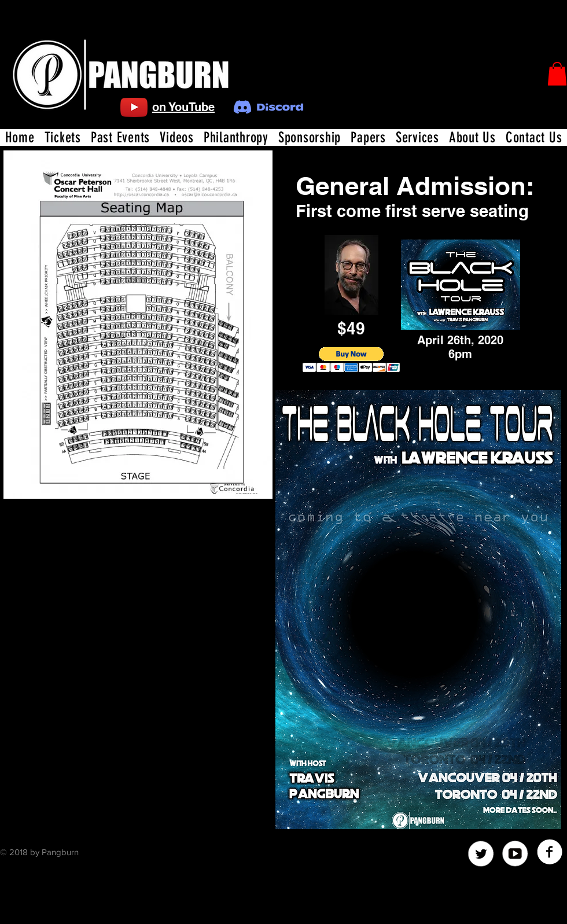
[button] (557, 74)
